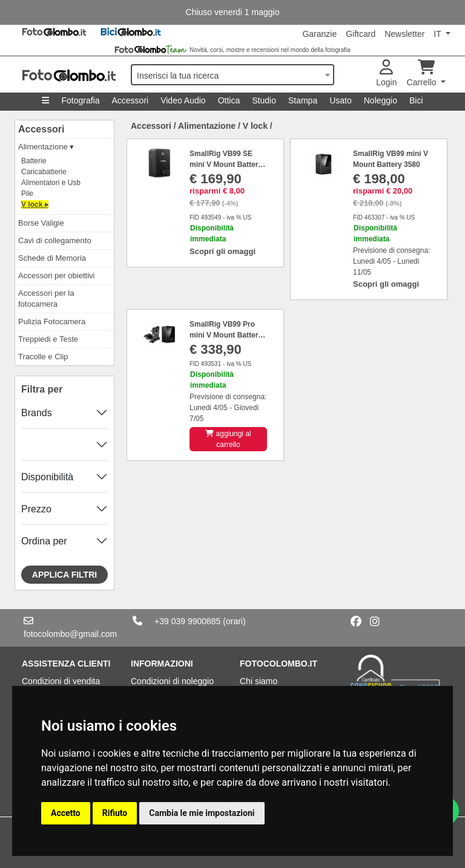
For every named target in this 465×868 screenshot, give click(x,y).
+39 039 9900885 (187, 621)
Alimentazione (207, 126)
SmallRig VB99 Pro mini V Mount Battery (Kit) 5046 (226, 335)
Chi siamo (259, 681)
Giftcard (361, 34)
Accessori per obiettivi (56, 276)
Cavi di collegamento (55, 240)
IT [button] (438, 34)
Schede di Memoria (52, 258)
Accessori (130, 100)
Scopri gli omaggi (223, 251)
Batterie (34, 161)
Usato (341, 100)
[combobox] (232, 75)
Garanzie (319, 34)
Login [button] (386, 73)
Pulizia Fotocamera (52, 321)
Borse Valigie (41, 223)
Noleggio (381, 100)
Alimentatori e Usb (51, 183)
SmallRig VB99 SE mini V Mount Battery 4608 (226, 165)
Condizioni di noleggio (172, 681)
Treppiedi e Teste (48, 339)
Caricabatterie (44, 172)
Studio (264, 100)
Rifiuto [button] (115, 813)
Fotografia (80, 100)
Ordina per (44, 541)
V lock (255, 126)
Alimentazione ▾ (46, 147)
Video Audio (183, 100)
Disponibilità (47, 477)
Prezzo (36, 509)
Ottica (229, 100)
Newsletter (404, 34)
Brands (37, 413)
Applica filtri (64, 575)
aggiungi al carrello (228, 439)
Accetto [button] (66, 813)
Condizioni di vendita (61, 681)
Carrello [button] (423, 73)
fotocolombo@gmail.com (70, 634)
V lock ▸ (35, 204)
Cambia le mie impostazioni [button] (202, 813)
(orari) (234, 621)
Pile (27, 194)
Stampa (303, 100)
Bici (416, 100)
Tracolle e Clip (43, 357)
